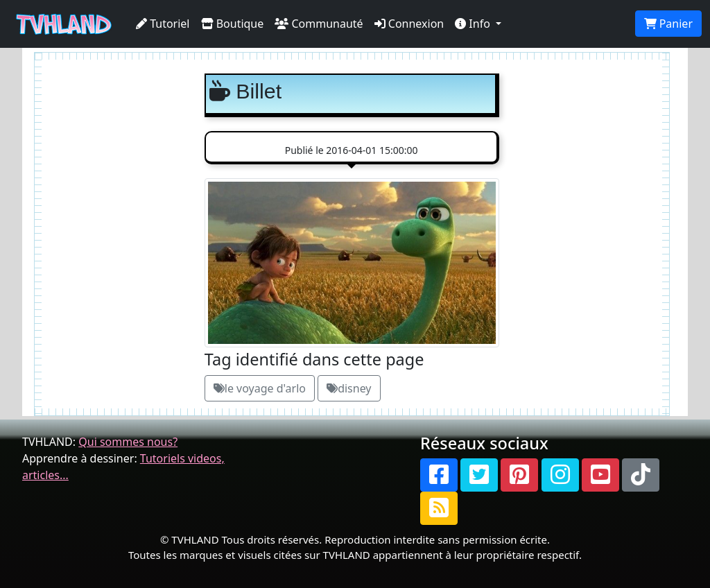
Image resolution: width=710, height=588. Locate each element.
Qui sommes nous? (128, 442)
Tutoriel (163, 24)
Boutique (233, 24)
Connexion (409, 24)
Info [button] (474, 24)
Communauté (319, 24)
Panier (668, 24)
